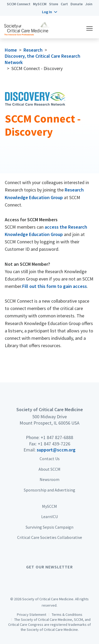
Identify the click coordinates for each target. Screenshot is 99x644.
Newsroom (49, 479)
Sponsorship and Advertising (49, 490)
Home (11, 50)
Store (54, 4)
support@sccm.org (56, 450)
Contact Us (50, 459)
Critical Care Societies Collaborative (50, 537)
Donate (77, 4)
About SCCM (49, 469)
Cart (64, 4)
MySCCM (40, 4)
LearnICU (49, 517)
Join (89, 4)
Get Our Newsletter (49, 567)
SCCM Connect (19, 4)
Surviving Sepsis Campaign (49, 527)
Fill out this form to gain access (55, 286)
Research (33, 50)
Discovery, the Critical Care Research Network (43, 59)
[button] (49, 12)
